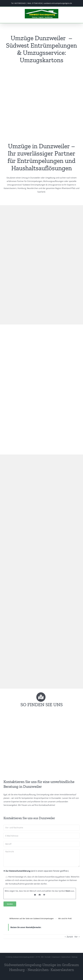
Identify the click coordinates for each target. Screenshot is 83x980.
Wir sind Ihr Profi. (65, 918)
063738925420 (20, 3)
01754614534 (37, 3)
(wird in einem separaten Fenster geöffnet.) (36, 871)
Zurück (70, 937)
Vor (76, 937)
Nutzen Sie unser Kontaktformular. (26, 927)
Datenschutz (66, 957)
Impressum (56, 957)
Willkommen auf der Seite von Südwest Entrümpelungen (32, 918)
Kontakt (48, 957)
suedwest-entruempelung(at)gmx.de (58, 3)
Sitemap (75, 957)
